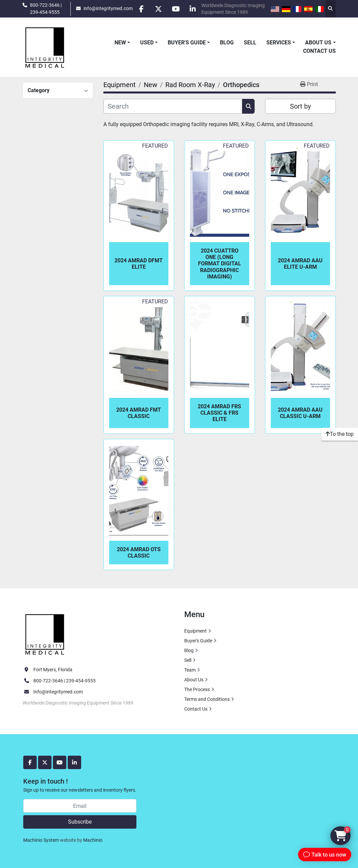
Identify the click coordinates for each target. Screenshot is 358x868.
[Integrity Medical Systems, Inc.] (45, 634)
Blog (227, 43)
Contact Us (319, 51)
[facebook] (141, 9)
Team (190, 670)
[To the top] (340, 434)
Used (147, 43)
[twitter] (158, 9)
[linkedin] (193, 9)
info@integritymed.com (108, 8)
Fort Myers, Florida (53, 670)
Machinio (93, 840)
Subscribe (80, 822)
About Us (318, 43)
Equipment (196, 631)
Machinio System (41, 840)
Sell (250, 43)
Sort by (300, 106)
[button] (122, 43)
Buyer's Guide (187, 43)
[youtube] (175, 9)
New (120, 43)
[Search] (173, 106)
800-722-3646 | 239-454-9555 (46, 8)
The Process (197, 689)
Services (279, 43)
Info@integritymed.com (58, 692)
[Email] (80, 806)
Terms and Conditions (207, 699)
